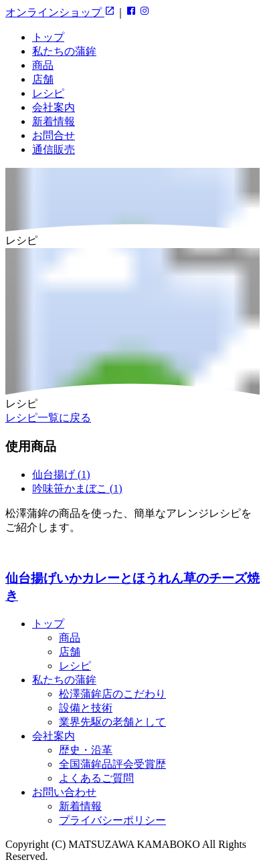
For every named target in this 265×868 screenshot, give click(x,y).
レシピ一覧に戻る (48, 418)
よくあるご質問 (96, 778)
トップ (48, 37)
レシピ (48, 93)
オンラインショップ (60, 12)
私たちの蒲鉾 (64, 51)
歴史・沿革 (86, 750)
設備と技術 (86, 708)
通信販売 (54, 149)
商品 (43, 65)
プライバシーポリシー (112, 820)
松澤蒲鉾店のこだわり (112, 694)
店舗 (43, 79)
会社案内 (54, 107)
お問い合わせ (64, 792)
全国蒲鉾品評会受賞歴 (112, 764)
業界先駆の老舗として (112, 722)
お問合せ (54, 135)
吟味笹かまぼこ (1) (77, 489)
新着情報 (54, 121)
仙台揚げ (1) (61, 474)
